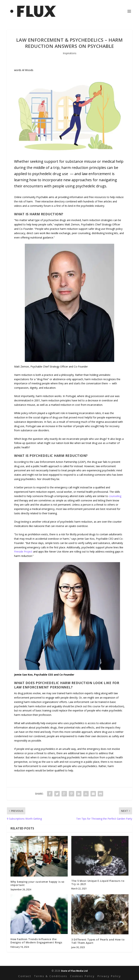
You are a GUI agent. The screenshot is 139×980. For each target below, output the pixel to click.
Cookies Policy (82, 976)
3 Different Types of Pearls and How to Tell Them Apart (98, 941)
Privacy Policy (109, 976)
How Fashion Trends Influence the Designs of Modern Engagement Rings (36, 941)
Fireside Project (23, 552)
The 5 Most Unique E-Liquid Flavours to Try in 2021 (98, 882)
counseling (115, 496)
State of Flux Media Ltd (74, 971)
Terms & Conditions (51, 976)
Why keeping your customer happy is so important (37, 883)
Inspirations (70, 53)
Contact (25, 976)
